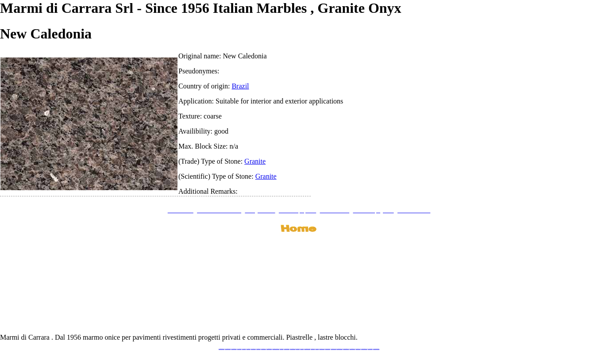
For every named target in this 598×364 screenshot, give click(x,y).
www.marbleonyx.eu (264, 349)
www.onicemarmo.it (370, 349)
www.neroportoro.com (322, 349)
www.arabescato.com (358, 349)
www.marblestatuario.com (364, 349)
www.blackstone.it (239, 349)
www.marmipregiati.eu (269, 349)
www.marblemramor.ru (287, 349)
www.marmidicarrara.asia (307, 349)
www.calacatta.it (244, 349)
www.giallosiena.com (328, 349)
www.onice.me (302, 349)
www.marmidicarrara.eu (228, 349)
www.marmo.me (298, 349)
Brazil (240, 86)
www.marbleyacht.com (333, 349)
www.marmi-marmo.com (346, 349)
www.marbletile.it (258, 349)
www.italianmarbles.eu (234, 349)
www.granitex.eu (249, 349)
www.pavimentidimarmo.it (376, 349)
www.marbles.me (313, 349)
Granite (255, 161)
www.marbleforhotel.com (340, 349)
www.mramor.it (282, 349)
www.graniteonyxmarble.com (276, 349)
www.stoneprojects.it (253, 349)
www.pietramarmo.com (353, 349)
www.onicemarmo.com (293, 349)
